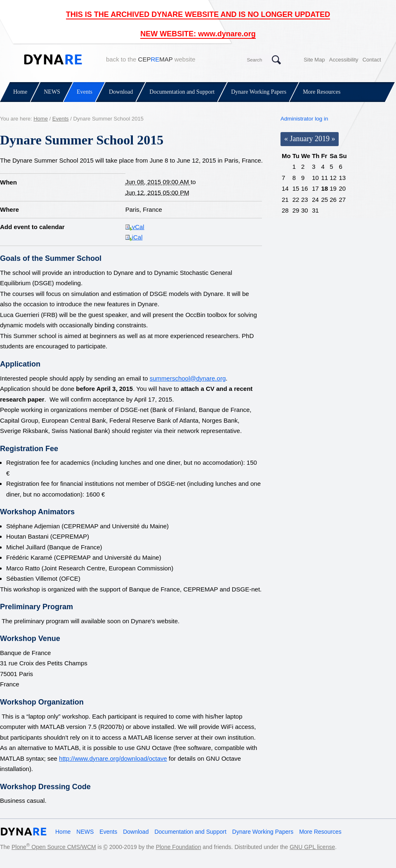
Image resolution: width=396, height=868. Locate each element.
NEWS (52, 92)
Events (85, 92)
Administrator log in (304, 119)
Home (20, 92)
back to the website (151, 59)
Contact (372, 60)
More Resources (322, 92)
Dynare (53, 59)
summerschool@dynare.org (188, 378)
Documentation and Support (182, 92)
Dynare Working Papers (259, 92)
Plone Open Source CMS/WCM (54, 847)
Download (121, 92)
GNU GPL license (312, 847)
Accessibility (344, 60)
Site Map (314, 60)
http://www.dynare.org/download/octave (113, 758)
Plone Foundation (179, 847)
